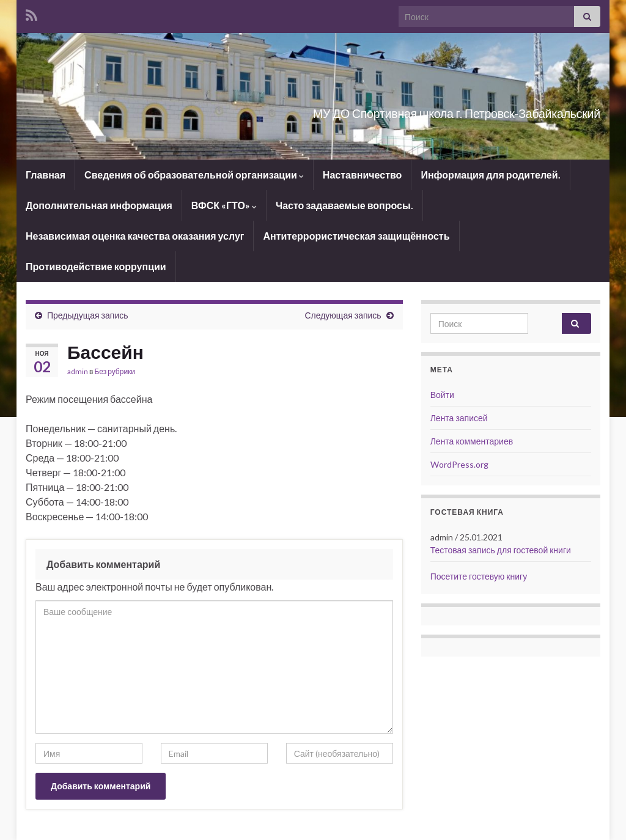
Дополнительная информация (99, 205)
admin (78, 371)
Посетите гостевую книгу (479, 576)
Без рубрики (115, 371)
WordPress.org (459, 464)
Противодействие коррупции (96, 266)
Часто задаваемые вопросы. (344, 205)
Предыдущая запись (88, 315)
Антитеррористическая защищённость (356, 236)
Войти (442, 395)
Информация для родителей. (490, 175)
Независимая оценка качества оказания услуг (135, 236)
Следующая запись (343, 315)
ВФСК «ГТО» (224, 205)
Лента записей (459, 418)
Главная (46, 175)
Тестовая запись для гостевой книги (501, 550)
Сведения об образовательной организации (194, 175)
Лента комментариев (472, 441)
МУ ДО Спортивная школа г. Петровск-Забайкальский (375, 110)
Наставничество (363, 175)
